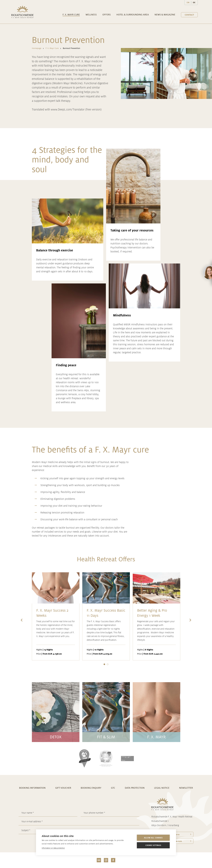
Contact (189, 15)
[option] (56, 616)
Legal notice (162, 788)
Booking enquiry (91, 788)
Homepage (37, 48)
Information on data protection (53, 848)
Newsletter (186, 788)
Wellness (91, 15)
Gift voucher (63, 788)
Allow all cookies (153, 838)
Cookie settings (153, 845)
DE (194, 2)
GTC (113, 788)
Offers (107, 15)
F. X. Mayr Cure (71, 15)
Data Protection (135, 788)
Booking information (32, 788)
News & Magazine (165, 15)
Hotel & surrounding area (133, 15)
